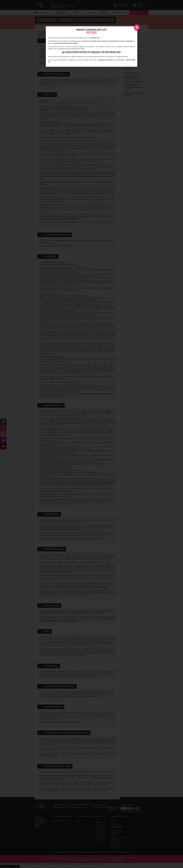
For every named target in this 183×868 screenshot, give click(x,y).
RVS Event (91, 33)
